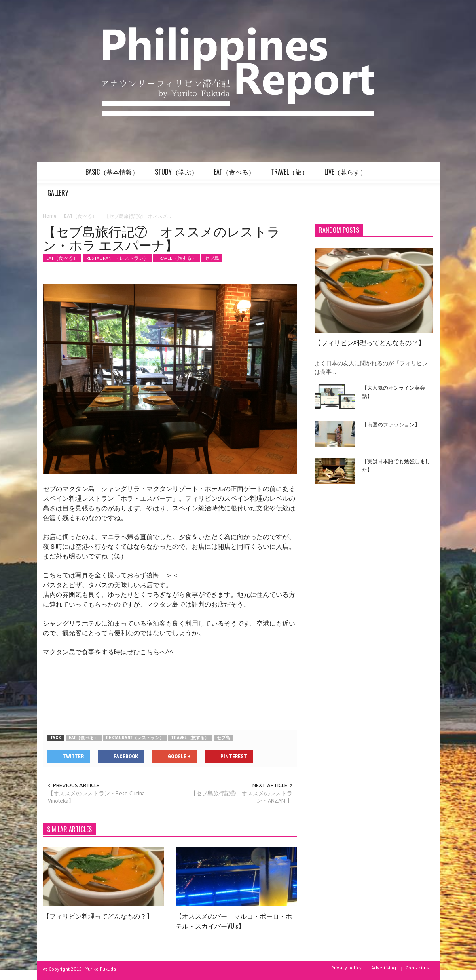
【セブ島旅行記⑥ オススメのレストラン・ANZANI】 (241, 797)
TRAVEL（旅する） (177, 258)
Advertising (384, 968)
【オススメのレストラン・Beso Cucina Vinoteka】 (96, 797)
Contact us (417, 968)
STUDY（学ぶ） (178, 175)
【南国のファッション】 (391, 424)
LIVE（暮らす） (347, 175)
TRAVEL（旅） (291, 175)
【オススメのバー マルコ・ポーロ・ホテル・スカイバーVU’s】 (234, 921)
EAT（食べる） (236, 175)
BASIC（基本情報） (113, 175)
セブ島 (212, 258)
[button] (425, 171)
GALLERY (59, 196)
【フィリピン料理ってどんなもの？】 (98, 916)
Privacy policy (346, 968)
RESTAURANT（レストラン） (117, 258)
